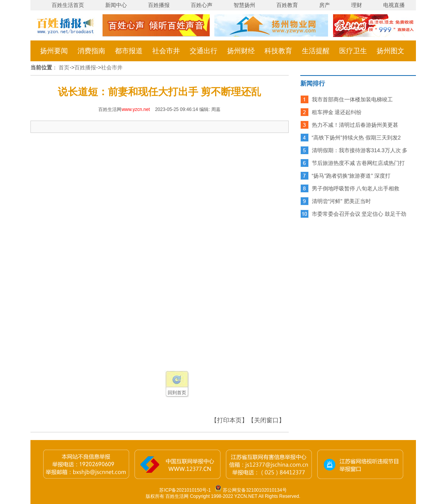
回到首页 (177, 393)
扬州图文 (390, 51)
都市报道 (129, 51)
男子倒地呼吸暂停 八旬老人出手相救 (356, 188)
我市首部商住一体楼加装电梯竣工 (352, 99)
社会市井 (166, 51)
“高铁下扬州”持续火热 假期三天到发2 (356, 138)
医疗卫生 (353, 51)
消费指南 (91, 51)
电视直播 (394, 5)
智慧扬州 (244, 5)
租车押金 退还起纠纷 (337, 112)
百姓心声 (202, 5)
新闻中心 (116, 5)
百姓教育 (287, 5)
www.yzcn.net (135, 109)
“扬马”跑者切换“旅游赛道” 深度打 (351, 176)
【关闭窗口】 (266, 420)
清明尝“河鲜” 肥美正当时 (341, 201)
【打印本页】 (229, 420)
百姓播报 (159, 5)
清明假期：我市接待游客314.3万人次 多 (360, 150)
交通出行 (204, 51)
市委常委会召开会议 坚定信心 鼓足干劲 (359, 214)
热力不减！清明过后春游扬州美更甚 (355, 125)
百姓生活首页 (68, 5)
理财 (357, 5)
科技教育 (278, 51)
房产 (325, 5)
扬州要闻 (54, 51)
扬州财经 (241, 51)
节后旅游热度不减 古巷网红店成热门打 (358, 163)
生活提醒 (316, 51)
